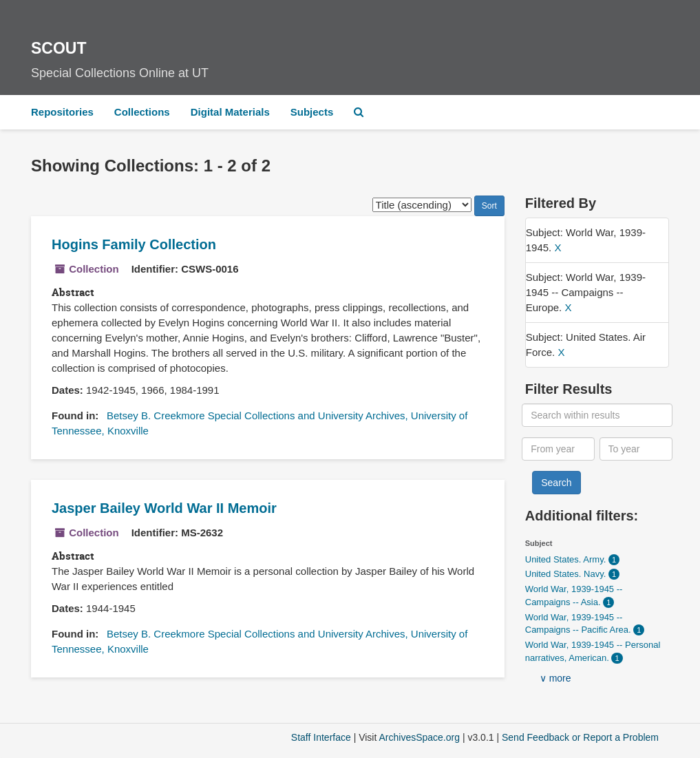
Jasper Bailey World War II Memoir (164, 508)
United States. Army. (567, 559)
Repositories (62, 112)
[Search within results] (597, 415)
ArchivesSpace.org (419, 737)
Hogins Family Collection (134, 244)
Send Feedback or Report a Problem (580, 737)
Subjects (312, 112)
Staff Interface (321, 737)
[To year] (636, 449)
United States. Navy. (567, 574)
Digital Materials (230, 112)
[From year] (558, 449)
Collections (142, 112)
